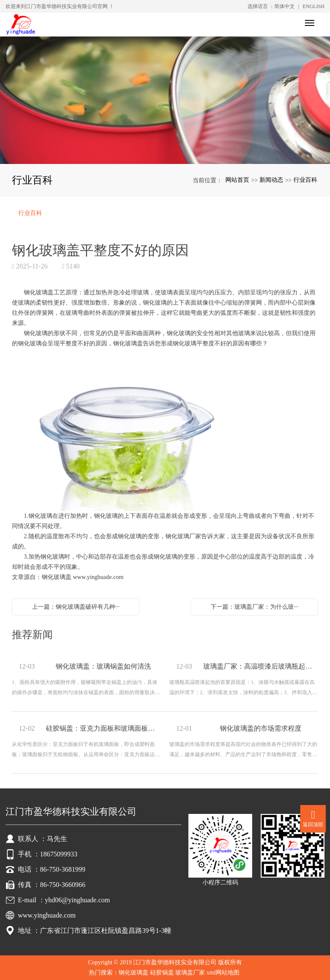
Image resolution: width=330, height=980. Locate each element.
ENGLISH (314, 6)
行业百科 (305, 180)
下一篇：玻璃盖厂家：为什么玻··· (255, 607)
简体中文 (284, 6)
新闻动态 (271, 180)
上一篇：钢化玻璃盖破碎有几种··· (76, 607)
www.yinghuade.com (98, 577)
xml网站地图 (223, 973)
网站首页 (237, 180)
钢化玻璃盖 (134, 973)
